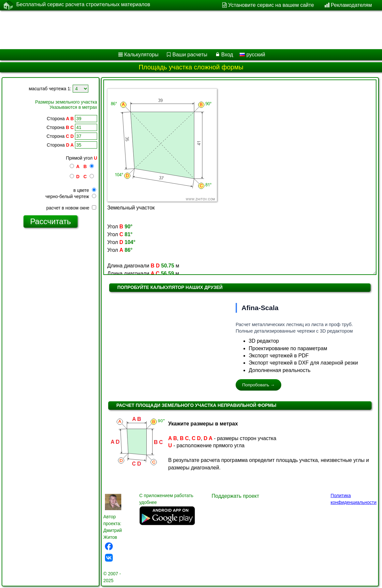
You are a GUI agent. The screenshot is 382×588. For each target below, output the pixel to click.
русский (252, 55)
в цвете (85, 190)
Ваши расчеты (190, 55)
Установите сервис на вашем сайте (271, 5)
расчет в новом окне (71, 208)
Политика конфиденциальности (353, 499)
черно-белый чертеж (71, 196)
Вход (227, 55)
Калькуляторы (141, 55)
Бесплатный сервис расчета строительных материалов (83, 5)
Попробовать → (258, 385)
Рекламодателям (351, 5)
